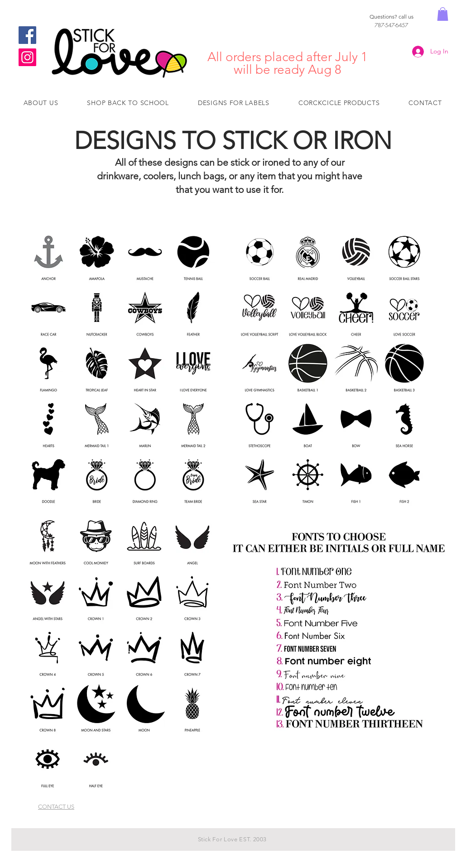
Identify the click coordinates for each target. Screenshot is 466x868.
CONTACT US (56, 807)
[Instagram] (27, 57)
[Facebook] (27, 35)
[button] (443, 14)
